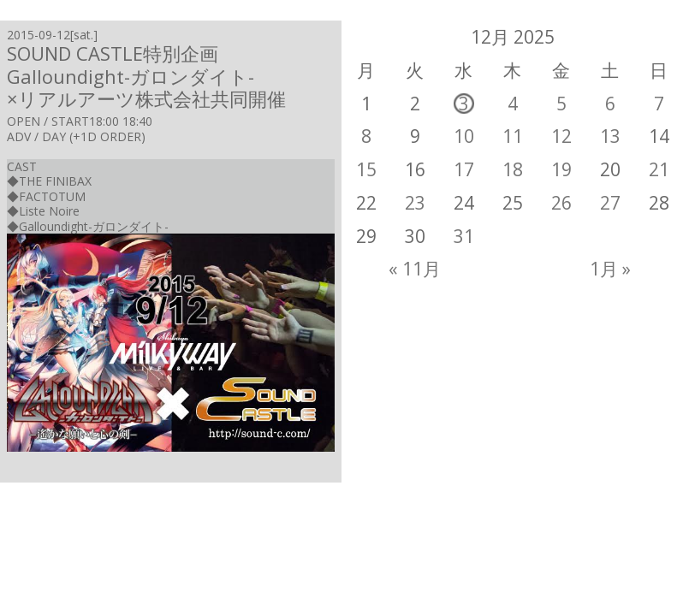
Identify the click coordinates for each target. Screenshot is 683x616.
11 (513, 136)
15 (366, 169)
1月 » (610, 269)
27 (610, 203)
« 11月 (415, 269)
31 (464, 236)
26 (561, 203)
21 (659, 169)
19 (561, 169)
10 (464, 136)
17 (464, 169)
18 (513, 169)
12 (561, 136)
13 (610, 136)
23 (415, 203)
